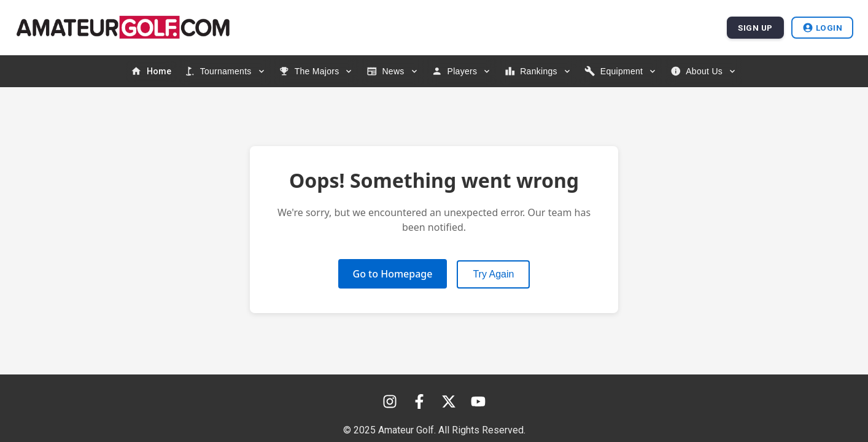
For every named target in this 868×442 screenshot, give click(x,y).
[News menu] (393, 71)
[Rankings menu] (538, 71)
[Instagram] (390, 401)
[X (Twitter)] (449, 401)
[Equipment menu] (621, 71)
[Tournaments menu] (225, 71)
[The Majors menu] (316, 71)
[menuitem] (151, 72)
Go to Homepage (393, 274)
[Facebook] (419, 401)
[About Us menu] (704, 71)
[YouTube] (478, 401)
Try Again (493, 274)
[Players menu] (462, 71)
